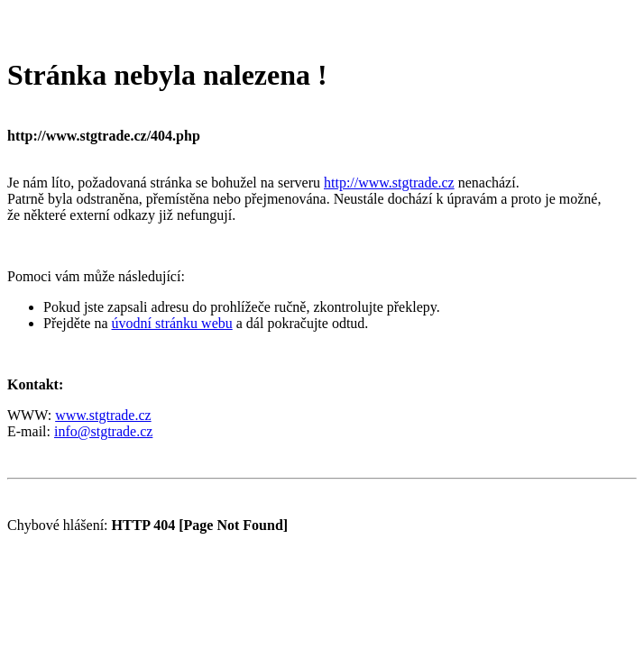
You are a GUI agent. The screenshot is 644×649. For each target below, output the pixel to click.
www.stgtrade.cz (103, 415)
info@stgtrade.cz (103, 431)
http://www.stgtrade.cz (389, 183)
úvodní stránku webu (172, 323)
